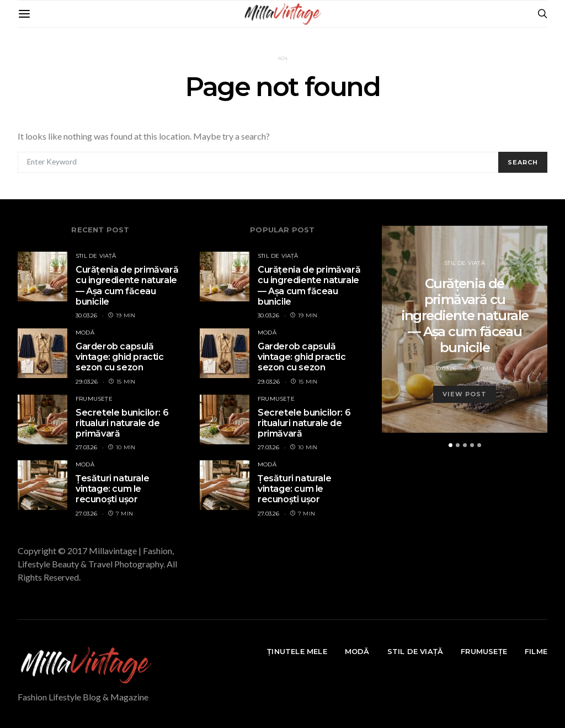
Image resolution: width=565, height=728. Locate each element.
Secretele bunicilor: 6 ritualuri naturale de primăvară (122, 423)
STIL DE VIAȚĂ (96, 256)
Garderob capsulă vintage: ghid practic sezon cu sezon (120, 357)
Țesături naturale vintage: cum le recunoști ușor (112, 489)
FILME (536, 651)
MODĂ (85, 333)
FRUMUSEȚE (94, 399)
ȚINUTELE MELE (297, 651)
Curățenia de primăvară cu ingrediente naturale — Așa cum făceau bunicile (127, 286)
